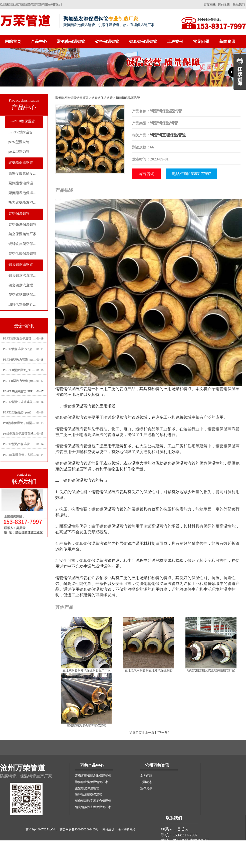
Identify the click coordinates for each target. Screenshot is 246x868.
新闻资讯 (227, 41)
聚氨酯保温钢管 (71, 41)
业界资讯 (146, 788)
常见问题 (201, 41)
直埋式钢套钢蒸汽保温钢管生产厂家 (87, 670)
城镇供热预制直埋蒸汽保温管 (26, 305)
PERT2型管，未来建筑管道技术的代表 (20, 402)
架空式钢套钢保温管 (24, 295)
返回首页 (136, 733)
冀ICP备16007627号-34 (40, 829)
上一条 (150, 733)
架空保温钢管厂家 (23, 234)
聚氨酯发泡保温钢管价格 (26, 193)
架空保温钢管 (107, 41)
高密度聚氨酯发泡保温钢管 (26, 174)
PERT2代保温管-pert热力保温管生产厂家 (20, 349)
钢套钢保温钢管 (143, 41)
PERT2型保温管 (21, 132)
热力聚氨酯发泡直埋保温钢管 (26, 202)
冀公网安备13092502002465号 (79, 829)
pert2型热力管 (19, 152)
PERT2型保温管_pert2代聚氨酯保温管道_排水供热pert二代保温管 (20, 412)
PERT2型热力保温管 (16, 444)
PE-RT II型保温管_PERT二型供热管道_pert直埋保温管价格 (20, 391)
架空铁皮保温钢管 (23, 225)
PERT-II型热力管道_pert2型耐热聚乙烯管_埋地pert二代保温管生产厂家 (20, 360)
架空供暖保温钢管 (23, 254)
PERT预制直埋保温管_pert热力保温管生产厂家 (20, 338)
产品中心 (39, 41)
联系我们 (239, 5)
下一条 (163, 733)
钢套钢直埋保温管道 (168, 135)
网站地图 (224, 5)
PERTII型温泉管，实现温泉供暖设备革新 (20, 455)
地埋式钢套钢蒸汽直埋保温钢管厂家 (211, 670)
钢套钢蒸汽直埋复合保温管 (26, 275)
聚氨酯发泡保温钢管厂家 (26, 183)
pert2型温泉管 (19, 142)
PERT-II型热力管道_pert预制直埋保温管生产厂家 (20, 381)
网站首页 (13, 41)
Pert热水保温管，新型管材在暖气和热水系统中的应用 (20, 423)
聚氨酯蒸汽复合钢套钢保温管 (87, 726)
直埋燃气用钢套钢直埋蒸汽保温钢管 (149, 670)
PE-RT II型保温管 (22, 121)
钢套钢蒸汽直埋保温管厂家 (26, 285)
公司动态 (146, 782)
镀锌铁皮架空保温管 (24, 244)
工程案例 (175, 41)
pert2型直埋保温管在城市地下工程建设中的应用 (20, 433)
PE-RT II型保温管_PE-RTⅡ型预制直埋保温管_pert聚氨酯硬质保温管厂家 (20, 370)
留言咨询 (146, 174)
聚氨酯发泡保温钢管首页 (72, 98)
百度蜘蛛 (210, 5)
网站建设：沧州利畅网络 (119, 829)
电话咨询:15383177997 (191, 174)
